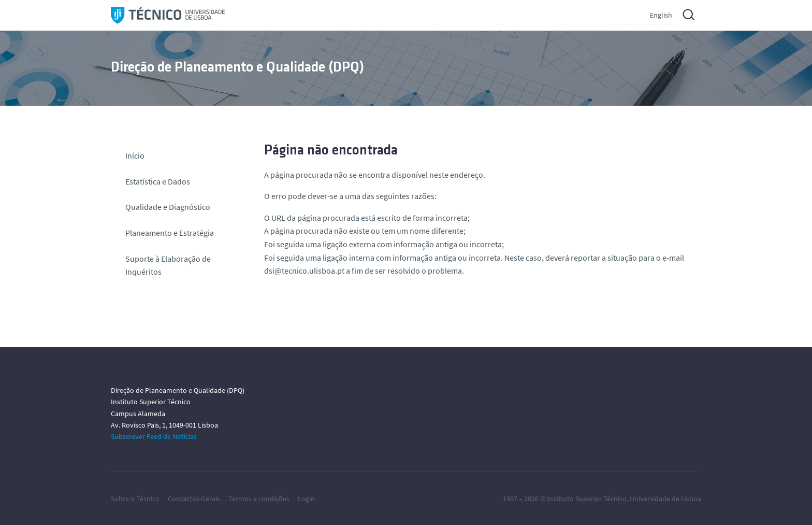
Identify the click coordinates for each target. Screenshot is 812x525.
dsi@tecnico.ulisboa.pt (304, 271)
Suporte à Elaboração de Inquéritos (168, 265)
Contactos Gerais (194, 499)
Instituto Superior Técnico (587, 499)
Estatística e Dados (158, 181)
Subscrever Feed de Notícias (154, 436)
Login (306, 499)
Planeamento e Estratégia (170, 233)
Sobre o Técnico (135, 499)
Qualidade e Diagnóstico (168, 207)
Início (135, 155)
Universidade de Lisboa (665, 499)
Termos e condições (259, 499)
